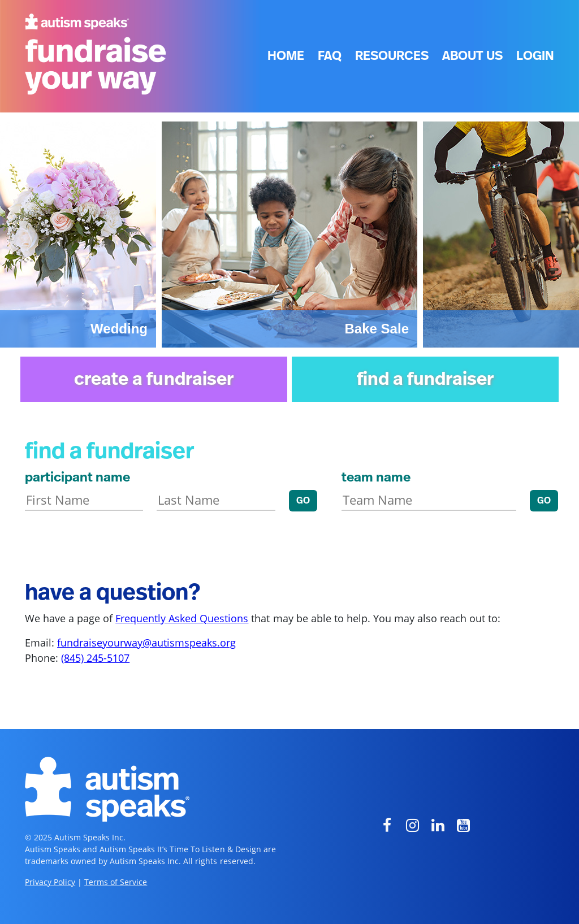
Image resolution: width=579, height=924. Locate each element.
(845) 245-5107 (95, 658)
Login (535, 56)
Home (286, 56)
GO (303, 501)
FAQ (330, 56)
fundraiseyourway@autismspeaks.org (146, 643)
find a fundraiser (425, 379)
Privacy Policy (50, 882)
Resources (392, 56)
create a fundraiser (154, 379)
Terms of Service (116, 882)
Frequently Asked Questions (182, 618)
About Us (472, 56)
